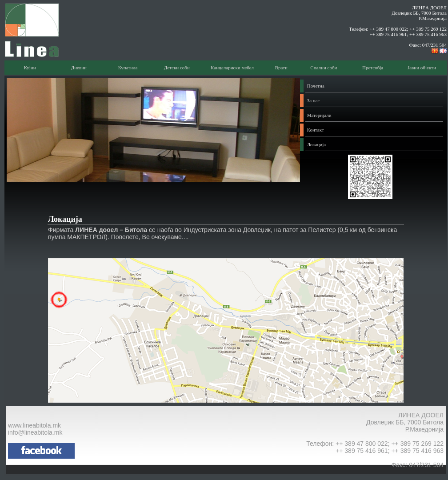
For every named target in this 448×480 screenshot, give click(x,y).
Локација (316, 144)
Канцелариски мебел (232, 68)
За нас (314, 100)
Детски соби (177, 68)
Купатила (128, 68)
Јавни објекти (422, 68)
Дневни (79, 68)
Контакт (316, 130)
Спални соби (324, 68)
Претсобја (373, 68)
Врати (281, 68)
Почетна (316, 86)
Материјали (319, 115)
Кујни (30, 68)
